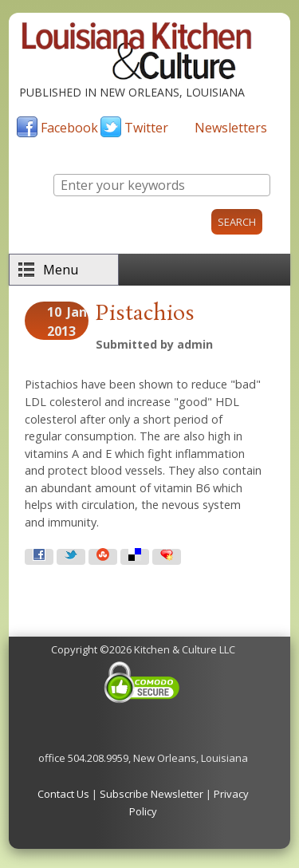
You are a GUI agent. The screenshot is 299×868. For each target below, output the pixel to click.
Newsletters (231, 128)
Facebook (69, 128)
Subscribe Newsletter (151, 794)
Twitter (146, 128)
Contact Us (63, 794)
